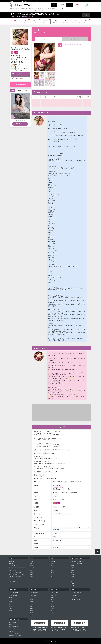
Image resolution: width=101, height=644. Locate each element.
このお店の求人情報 (20, 85)
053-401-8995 (20, 58)
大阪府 (52, 566)
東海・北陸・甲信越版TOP (21, 9)
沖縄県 (52, 613)
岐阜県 (73, 572)
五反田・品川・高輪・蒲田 (15, 572)
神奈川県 (32, 568)
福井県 (73, 586)
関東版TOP (32, 561)
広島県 (31, 597)
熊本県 (52, 600)
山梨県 (73, 577)
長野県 (73, 579)
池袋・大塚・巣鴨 (13, 570)
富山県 (73, 584)
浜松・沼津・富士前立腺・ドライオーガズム (54, 9)
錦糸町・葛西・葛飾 (14, 579)
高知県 (31, 615)
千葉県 (31, 570)
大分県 (52, 606)
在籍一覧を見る (20, 124)
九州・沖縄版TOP (55, 593)
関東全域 (32, 563)
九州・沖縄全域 (54, 595)
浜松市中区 (56, 547)
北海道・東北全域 (13, 595)
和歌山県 (53, 577)
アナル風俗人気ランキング (77, 593)
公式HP (86, 15)
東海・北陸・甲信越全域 (77, 563)
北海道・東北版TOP (14, 593)
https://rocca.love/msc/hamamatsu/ (62, 514)
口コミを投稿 (17, 74)
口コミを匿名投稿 (18, 78)
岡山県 (31, 600)
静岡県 (30, 9)
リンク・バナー (13, 629)
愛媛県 (31, 613)
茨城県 (31, 572)
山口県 (31, 606)
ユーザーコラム (75, 597)
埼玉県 (31, 566)
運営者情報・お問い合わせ (15, 636)
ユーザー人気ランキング (77, 600)
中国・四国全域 (33, 595)
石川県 (73, 581)
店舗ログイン (12, 624)
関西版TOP (53, 561)
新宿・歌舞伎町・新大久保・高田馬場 (17, 568)
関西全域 (53, 563)
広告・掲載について (14, 627)
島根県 (31, 604)
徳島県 (31, 611)
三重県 (73, 575)
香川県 (31, 608)
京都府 (52, 568)
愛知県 (73, 566)
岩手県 (11, 608)
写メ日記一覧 (75, 39)
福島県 (11, 611)
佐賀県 (52, 602)
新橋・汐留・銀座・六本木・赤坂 (16, 575)
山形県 (11, 606)
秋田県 (11, 604)
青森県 (11, 602)
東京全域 (11, 563)
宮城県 (11, 597)
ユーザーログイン (13, 622)
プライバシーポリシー (14, 633)
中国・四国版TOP (34, 593)
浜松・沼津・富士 (38, 9)
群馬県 (31, 577)
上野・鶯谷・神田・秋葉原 (15, 577)
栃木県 (31, 575)
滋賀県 (52, 572)
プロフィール (48, 39)
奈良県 (52, 575)
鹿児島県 (53, 611)
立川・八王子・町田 (14, 581)
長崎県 (52, 604)
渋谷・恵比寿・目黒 (14, 566)
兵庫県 (52, 570)
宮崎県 (52, 608)
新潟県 (73, 570)
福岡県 (52, 597)
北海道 (11, 600)
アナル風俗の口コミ (76, 595)
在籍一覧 (40, 11)
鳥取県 (31, 602)
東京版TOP (12, 561)
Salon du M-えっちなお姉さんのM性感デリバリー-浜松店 (23, 11)
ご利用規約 (12, 631)
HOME (11, 9)
